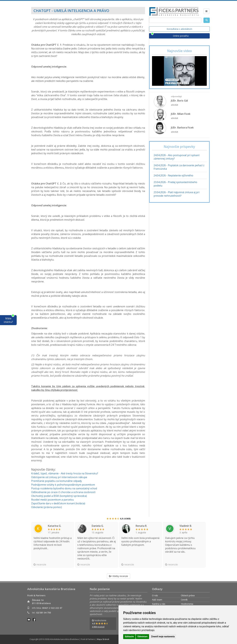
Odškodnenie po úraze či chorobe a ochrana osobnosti (63, 492)
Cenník (184, 600)
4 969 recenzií (98, 627)
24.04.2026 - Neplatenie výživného (173, 175)
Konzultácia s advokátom (179, 29)
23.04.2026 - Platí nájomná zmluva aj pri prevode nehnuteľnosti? (177, 194)
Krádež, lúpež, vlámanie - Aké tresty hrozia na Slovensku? (65, 473)
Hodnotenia (187, 604)
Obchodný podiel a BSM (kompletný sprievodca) (59, 496)
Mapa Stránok (103, 639)
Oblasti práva (188, 595)
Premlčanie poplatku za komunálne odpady (57, 481)
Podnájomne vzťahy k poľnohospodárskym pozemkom (63, 485)
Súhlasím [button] (129, 637)
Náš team (157, 600)
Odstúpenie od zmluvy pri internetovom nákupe (59, 477)
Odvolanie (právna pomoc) (47, 507)
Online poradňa (181, 36)
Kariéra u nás (159, 604)
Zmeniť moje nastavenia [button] (163, 637)
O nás (155, 595)
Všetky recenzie (119, 576)
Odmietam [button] (142, 637)
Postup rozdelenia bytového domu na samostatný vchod (64, 488)
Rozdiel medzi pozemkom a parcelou (52, 500)
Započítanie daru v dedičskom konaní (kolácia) (58, 503)
